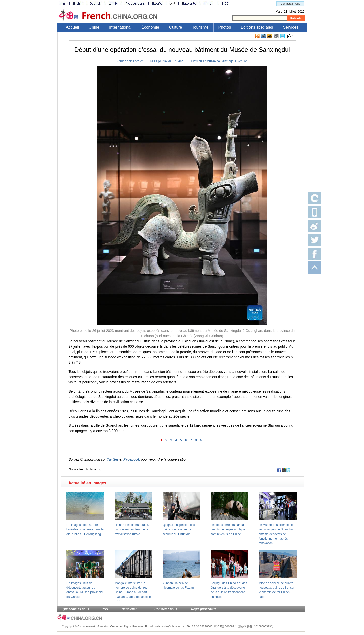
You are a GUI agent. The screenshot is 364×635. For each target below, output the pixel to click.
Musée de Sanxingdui (221, 61)
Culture (176, 27)
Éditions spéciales (257, 27)
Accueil (73, 27)
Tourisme (200, 27)
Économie (150, 27)
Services (291, 27)
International (120, 27)
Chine (94, 27)
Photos (225, 27)
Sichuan (242, 61)
